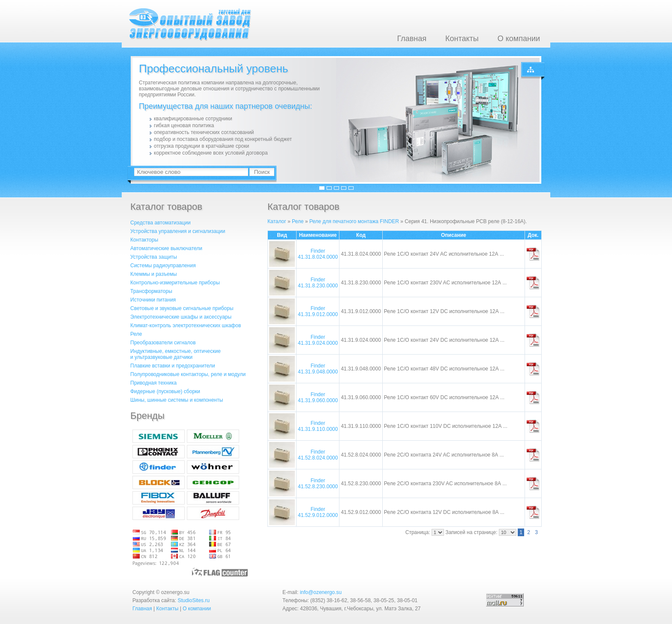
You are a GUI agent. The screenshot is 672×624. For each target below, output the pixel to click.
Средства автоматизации (160, 223)
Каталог (277, 221)
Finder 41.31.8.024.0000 (318, 254)
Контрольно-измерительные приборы (175, 283)
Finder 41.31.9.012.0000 (318, 311)
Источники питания (153, 300)
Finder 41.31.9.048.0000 (318, 369)
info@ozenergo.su (321, 592)
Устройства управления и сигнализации (178, 231)
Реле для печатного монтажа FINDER (354, 221)
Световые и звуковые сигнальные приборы (182, 308)
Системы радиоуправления (163, 266)
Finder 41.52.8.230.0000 (318, 484)
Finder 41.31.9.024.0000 (318, 340)
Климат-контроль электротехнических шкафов (186, 325)
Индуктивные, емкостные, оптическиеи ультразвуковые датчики (175, 354)
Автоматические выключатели (166, 248)
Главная (412, 39)
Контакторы (144, 240)
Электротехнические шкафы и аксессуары (181, 317)
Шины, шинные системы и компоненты (177, 400)
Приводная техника (153, 383)
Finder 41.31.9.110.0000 (318, 426)
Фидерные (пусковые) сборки (165, 391)
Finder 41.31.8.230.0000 (318, 283)
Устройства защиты (154, 257)
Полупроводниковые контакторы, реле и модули (188, 374)
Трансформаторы (151, 291)
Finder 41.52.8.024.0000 (318, 455)
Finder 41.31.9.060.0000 (318, 397)
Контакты (462, 39)
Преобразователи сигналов (163, 343)
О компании (519, 39)
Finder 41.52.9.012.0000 (318, 512)
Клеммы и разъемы (154, 274)
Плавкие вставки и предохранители (173, 366)
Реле (136, 334)
